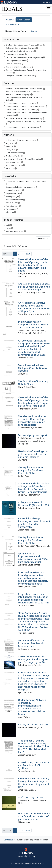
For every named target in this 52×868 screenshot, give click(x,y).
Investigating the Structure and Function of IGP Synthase (33, 765)
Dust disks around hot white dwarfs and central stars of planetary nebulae (34, 816)
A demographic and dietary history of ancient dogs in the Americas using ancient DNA (34, 783)
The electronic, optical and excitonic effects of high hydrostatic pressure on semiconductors (33, 421)
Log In (47, 2)
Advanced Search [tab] (13, 24)
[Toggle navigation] (49, 9)
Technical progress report (33, 435)
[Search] (16, 31)
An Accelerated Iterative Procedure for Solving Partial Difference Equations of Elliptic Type (34, 307)
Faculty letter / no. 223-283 (33, 725)
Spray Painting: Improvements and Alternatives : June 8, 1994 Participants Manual (33, 558)
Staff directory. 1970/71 (31, 797)
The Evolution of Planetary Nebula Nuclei (33, 383)
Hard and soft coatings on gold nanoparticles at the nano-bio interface (33, 454)
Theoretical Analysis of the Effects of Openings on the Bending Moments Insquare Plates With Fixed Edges (34, 402)
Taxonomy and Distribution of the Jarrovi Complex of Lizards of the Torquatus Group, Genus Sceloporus (34, 488)
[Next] (23, 254)
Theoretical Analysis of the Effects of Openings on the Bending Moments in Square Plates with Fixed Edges (33, 265)
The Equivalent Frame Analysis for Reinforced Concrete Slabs (31, 470)
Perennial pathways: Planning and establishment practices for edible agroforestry (34, 523)
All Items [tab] (10, 20)
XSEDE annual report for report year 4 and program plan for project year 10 (33, 659)
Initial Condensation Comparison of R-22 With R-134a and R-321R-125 (34, 325)
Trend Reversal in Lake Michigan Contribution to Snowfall (32, 368)
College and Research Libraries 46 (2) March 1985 (33, 504)
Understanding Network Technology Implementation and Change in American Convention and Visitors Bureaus (32, 707)
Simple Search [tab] (24, 20)
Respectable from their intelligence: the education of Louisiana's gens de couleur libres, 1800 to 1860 (34, 598)
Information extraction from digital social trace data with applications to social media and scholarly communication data (33, 578)
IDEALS (12, 9)
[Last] (28, 254)
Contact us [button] (8, 840)
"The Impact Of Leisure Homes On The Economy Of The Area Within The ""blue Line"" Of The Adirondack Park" (34, 746)
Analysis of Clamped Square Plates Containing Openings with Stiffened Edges (34, 287)
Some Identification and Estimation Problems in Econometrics (32, 643)
